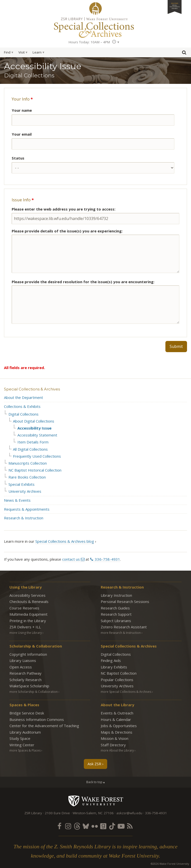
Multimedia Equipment (28, 614)
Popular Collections (117, 680)
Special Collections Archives (95, 27)
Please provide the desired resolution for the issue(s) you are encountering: (83, 282)
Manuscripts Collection (28, 463)
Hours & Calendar (116, 719)
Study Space (20, 738)
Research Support (116, 614)
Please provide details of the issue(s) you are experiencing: (67, 231)
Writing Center (22, 745)
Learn (37, 52)
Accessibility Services (27, 595)
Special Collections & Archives (32, 389)
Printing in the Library (28, 621)
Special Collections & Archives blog (65, 541)
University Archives (25, 491)
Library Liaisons (23, 660)
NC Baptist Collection (119, 673)
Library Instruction (116, 595)
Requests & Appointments (27, 509)
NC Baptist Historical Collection (35, 470)
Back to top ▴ (95, 782)
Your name (22, 110)
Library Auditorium (25, 732)
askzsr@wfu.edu (129, 813)
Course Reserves (24, 608)
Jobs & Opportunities (119, 726)
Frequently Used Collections (37, 456)
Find (7, 52)
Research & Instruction (24, 518)
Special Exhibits (22, 484)
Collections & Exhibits (22, 406)
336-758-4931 (107, 559)
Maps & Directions (117, 732)
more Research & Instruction (121, 633)
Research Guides (115, 608)
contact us (71, 559)
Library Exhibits (114, 667)
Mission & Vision (115, 738)
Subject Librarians (116, 621)
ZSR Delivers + (25, 627)
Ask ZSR (94, 764)
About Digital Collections (34, 421)
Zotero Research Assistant (124, 627)
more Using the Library (26, 633)
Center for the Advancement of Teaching (44, 726)
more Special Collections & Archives (126, 692)
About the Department (24, 397)
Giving (175, 6)
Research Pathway (25, 673)
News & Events (17, 500)
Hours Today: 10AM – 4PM (89, 42)
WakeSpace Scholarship (29, 686)
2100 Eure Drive (57, 813)
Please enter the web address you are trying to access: (64, 209)
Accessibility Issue (34, 428)
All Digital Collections (30, 449)
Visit (22, 52)
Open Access (21, 667)
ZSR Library (95, 8)
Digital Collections (24, 414)
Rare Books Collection (27, 477)
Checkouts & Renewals (29, 601)
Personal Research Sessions (125, 601)
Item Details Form (33, 442)
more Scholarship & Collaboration (34, 692)
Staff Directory (113, 745)
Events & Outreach (117, 713)
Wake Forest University (96, 801)
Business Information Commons (37, 719)
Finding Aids (111, 660)
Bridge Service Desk (27, 713)
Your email (22, 134)
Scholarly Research (25, 680)
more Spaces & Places (25, 750)
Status (18, 158)
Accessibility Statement (37, 435)
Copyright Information (28, 654)
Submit (176, 346)
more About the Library (117, 750)
